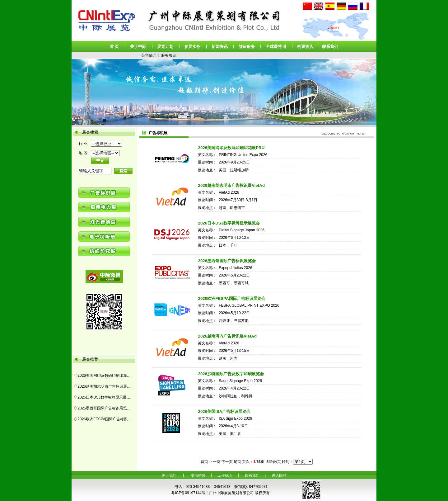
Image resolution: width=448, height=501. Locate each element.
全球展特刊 (276, 47)
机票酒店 (305, 47)
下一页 (227, 462)
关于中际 (138, 47)
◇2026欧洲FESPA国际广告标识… (103, 419)
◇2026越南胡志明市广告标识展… (102, 386)
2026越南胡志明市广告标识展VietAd (231, 185)
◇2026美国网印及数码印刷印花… (102, 376)
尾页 (237, 462)
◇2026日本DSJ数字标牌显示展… (102, 397)
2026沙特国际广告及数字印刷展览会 (231, 374)
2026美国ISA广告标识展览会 (224, 411)
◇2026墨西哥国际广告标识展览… (102, 408)
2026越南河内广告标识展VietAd (227, 336)
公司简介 (149, 55)
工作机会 (225, 475)
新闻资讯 (220, 47)
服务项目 (169, 55)
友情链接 (198, 475)
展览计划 (165, 47)
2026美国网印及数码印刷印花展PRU (231, 148)
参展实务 (192, 47)
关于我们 (169, 475)
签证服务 (247, 47)
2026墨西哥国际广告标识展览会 (227, 261)
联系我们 (330, 47)
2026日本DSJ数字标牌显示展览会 (229, 223)
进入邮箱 (279, 475)
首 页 (114, 47)
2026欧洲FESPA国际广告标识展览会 (231, 298)
